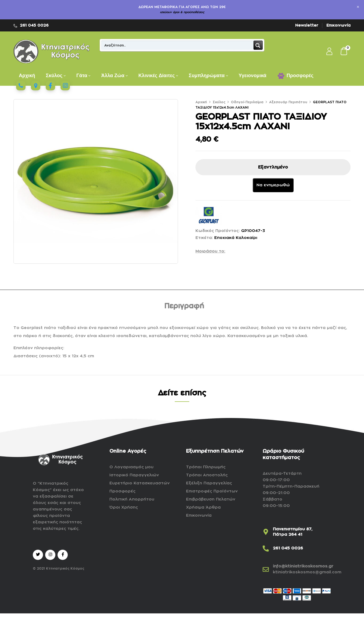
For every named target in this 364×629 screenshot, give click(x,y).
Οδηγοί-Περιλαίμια (247, 102)
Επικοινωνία (338, 25)
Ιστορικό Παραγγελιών (134, 475)
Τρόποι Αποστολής (207, 475)
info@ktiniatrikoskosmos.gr (303, 566)
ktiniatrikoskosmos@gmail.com (307, 572)
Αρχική (201, 102)
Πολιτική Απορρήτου (132, 499)
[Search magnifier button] (258, 45)
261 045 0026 (34, 25)
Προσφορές (122, 491)
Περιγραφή (184, 306)
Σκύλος (219, 102)
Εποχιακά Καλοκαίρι (236, 238)
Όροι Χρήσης (124, 507)
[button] (344, 52)
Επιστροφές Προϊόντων (212, 491)
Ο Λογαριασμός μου (131, 467)
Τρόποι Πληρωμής (206, 467)
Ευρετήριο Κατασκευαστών (140, 483)
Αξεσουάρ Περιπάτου (288, 102)
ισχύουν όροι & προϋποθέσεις (182, 12)
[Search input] (178, 45)
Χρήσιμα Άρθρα (203, 507)
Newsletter (307, 25)
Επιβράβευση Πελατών (211, 499)
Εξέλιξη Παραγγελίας (209, 483)
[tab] (184, 307)
